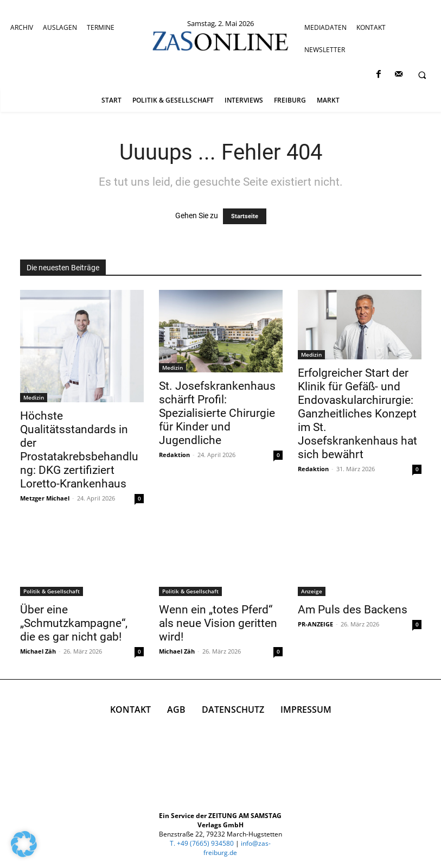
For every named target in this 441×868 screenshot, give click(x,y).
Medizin (34, 397)
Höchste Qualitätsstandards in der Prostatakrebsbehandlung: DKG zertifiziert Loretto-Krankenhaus (79, 450)
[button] (422, 75)
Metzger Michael (45, 498)
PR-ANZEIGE (315, 624)
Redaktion (174, 455)
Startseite (245, 216)
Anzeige (312, 591)
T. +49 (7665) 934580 (202, 843)
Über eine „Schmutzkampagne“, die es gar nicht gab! (74, 623)
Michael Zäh (38, 651)
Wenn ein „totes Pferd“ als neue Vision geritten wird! (218, 623)
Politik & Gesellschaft (52, 591)
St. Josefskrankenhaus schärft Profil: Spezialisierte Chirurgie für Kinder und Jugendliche (217, 413)
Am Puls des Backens (353, 610)
